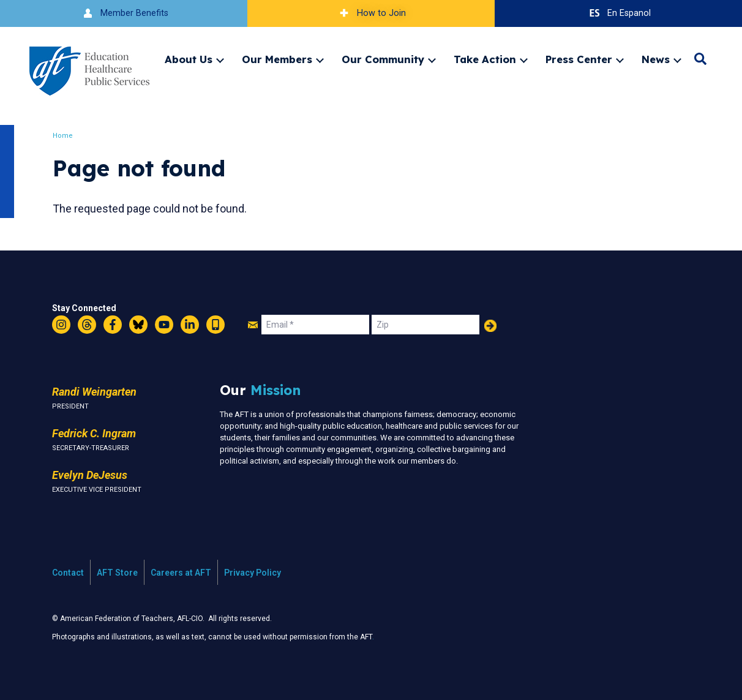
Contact (68, 573)
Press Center (579, 59)
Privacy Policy (253, 573)
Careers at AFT (181, 573)
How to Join (371, 13)
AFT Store (117, 573)
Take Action (485, 59)
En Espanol (619, 13)
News (656, 59)
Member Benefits (124, 13)
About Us (189, 59)
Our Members (277, 59)
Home (64, 136)
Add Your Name (490, 326)
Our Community (383, 59)
